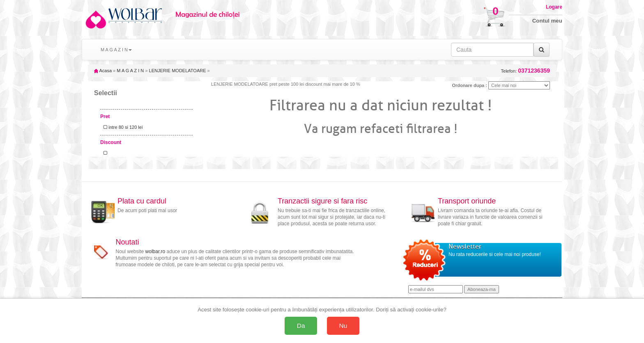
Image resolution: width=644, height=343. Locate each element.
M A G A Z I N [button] (116, 50)
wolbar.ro (155, 252)
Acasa (103, 71)
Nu (343, 326)
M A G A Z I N (130, 71)
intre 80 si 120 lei (122, 127)
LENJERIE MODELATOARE (178, 71)
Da (301, 326)
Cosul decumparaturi (469, 13)
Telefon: (526, 71)
